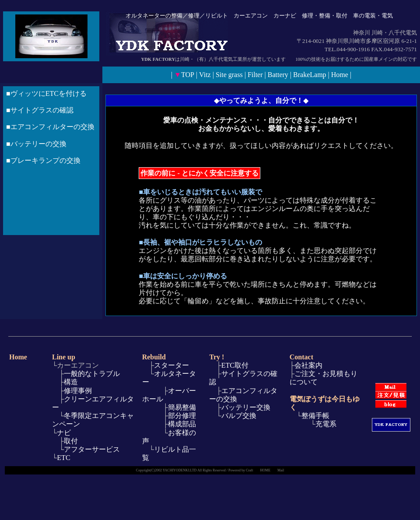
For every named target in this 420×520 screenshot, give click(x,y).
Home (340, 75)
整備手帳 (315, 416)
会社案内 (308, 365)
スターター (171, 365)
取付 (71, 441)
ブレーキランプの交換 (45, 160)
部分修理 (180, 416)
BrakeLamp (310, 75)
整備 (177, 16)
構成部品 (182, 424)
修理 (194, 16)
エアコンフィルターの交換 (52, 127)
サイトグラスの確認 (42, 110)
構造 (71, 382)
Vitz (205, 75)
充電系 (326, 424)
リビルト (217, 16)
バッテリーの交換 (38, 144)
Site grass (229, 75)
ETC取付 (235, 365)
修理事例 (78, 391)
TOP (188, 75)
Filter (255, 75)
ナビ (64, 433)
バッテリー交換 (246, 407)
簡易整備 (180, 407)
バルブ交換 (239, 416)
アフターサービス (92, 449)
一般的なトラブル (92, 374)
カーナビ (285, 16)
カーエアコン (251, 16)
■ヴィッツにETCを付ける (46, 93)
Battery (278, 75)
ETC (63, 458)
